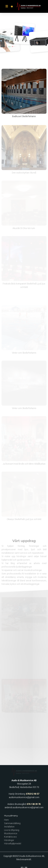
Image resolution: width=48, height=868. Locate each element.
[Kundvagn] (12, 6)
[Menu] (7, 6)
